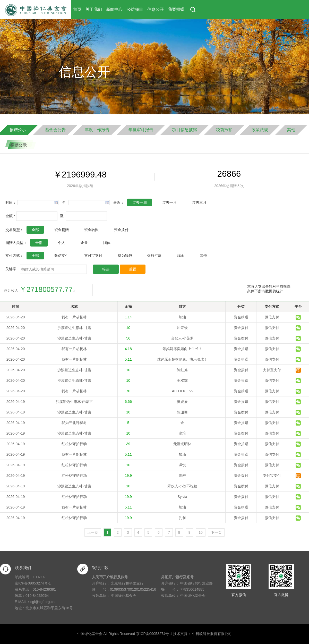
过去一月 (169, 202)
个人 (62, 243)
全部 (35, 230)
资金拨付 (121, 230)
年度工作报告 (97, 130)
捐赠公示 (18, 130)
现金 (181, 256)
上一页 (93, 532)
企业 (84, 243)
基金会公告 (55, 130)
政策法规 (260, 130)
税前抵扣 (224, 130)
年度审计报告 (141, 130)
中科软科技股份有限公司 (212, 634)
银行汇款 (154, 256)
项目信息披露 (185, 130)
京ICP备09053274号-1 (33, 583)
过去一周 (140, 202)
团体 (107, 243)
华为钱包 (125, 256)
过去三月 (199, 202)
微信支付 (62, 256)
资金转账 (91, 230)
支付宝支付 (93, 256)
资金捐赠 (62, 230)
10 (201, 532)
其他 (291, 130)
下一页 (216, 532)
